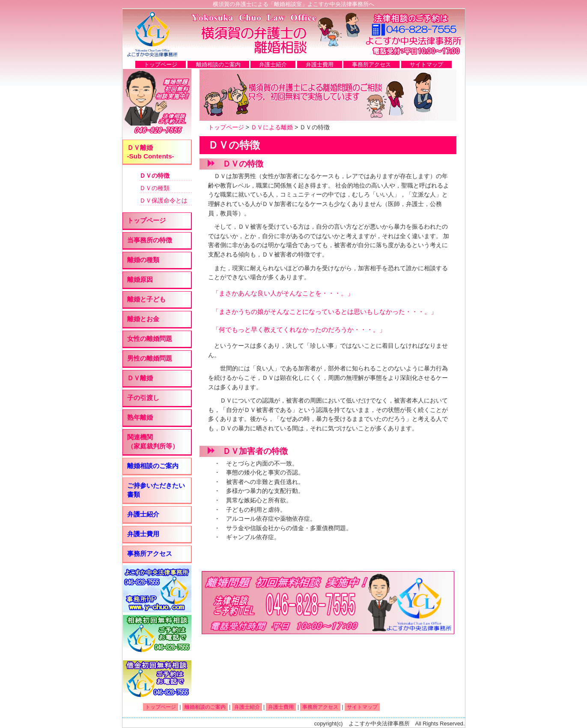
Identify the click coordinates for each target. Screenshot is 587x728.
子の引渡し (143, 398)
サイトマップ (426, 64)
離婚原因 (140, 279)
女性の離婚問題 (150, 339)
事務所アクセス (371, 64)
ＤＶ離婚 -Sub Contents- (151, 152)
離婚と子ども (146, 299)
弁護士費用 (320, 64)
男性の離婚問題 (150, 358)
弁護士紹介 (273, 64)
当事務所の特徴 (150, 240)
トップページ (161, 64)
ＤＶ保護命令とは (164, 200)
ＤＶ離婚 (140, 378)
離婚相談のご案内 (218, 64)
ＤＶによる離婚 (272, 127)
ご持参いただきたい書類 (156, 490)
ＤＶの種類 (155, 188)
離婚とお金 (143, 319)
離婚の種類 (143, 260)
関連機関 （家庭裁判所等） (153, 442)
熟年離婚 (140, 417)
